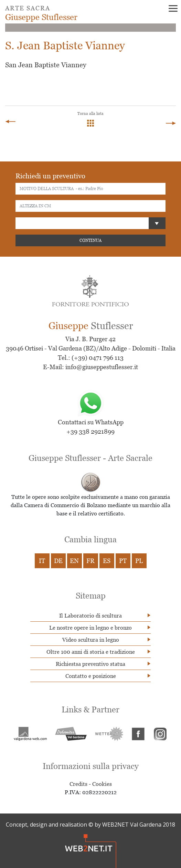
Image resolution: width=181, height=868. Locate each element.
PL (139, 561)
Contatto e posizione (91, 676)
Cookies (102, 784)
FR (90, 561)
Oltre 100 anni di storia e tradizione (91, 652)
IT (42, 561)
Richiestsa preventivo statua (90, 664)
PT (123, 561)
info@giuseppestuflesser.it (102, 367)
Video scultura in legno (91, 640)
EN (74, 561)
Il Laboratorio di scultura (90, 615)
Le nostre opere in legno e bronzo (90, 628)
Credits (78, 784)
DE (58, 561)
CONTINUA (90, 240)
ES (107, 561)
